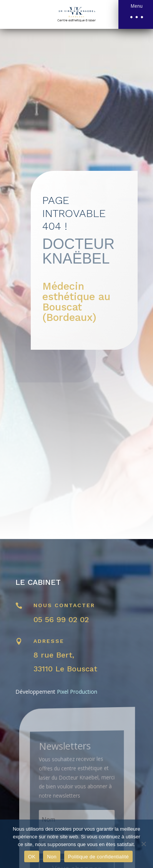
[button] (136, 14)
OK (32, 857)
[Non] (143, 844)
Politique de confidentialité (98, 857)
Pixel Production (77, 692)
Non (52, 857)
